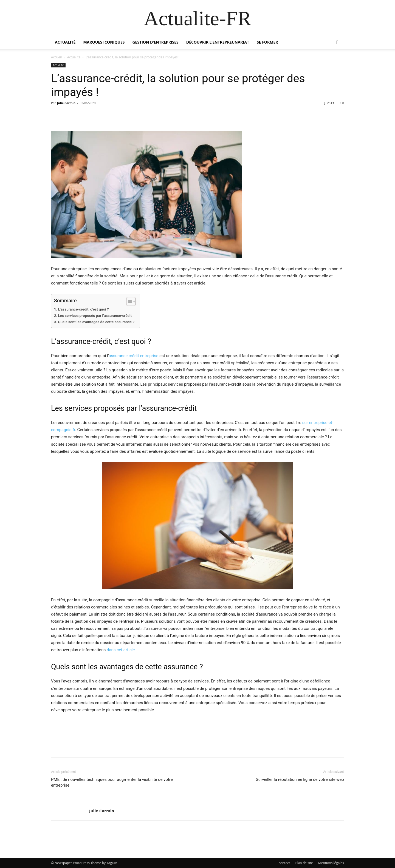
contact (284, 863)
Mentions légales (331, 863)
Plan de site (304, 863)
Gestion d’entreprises (155, 42)
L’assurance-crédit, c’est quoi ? (83, 309)
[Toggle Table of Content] (128, 301)
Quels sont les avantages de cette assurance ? (96, 322)
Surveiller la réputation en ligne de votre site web (300, 779)
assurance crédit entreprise (133, 356)
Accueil (56, 57)
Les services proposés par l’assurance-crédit (95, 315)
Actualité (65, 42)
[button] (337, 43)
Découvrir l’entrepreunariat (218, 42)
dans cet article (121, 650)
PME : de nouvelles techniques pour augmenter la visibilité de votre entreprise (112, 782)
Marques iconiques (104, 42)
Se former (267, 42)
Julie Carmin (66, 103)
